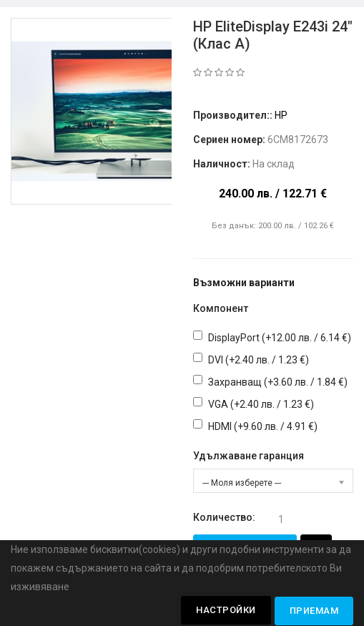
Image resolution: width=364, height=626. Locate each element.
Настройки (226, 610)
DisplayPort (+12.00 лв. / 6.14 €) (280, 338)
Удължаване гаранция (249, 456)
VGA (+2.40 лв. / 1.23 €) (261, 404)
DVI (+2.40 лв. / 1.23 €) (259, 360)
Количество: (224, 517)
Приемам (314, 611)
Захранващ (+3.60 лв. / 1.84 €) (278, 382)
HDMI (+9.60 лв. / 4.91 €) (263, 426)
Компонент (221, 308)
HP (281, 115)
